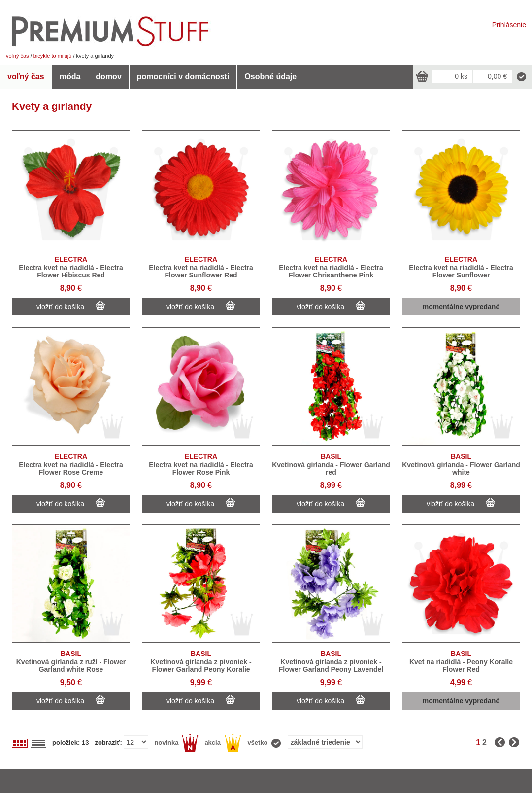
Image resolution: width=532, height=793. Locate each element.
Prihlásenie (509, 25)
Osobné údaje (270, 77)
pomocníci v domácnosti (183, 77)
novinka (176, 743)
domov (108, 77)
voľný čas (17, 56)
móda (70, 77)
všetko (265, 743)
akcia (223, 743)
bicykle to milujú (53, 56)
